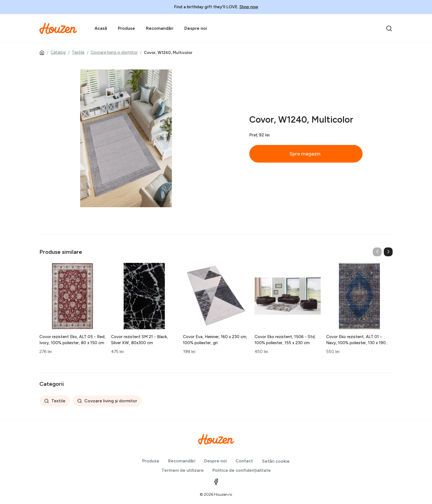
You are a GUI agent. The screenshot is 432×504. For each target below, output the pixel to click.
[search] (389, 28)
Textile (78, 52)
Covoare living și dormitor (114, 52)
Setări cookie (276, 461)
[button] (388, 252)
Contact (244, 461)
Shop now (249, 7)
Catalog (58, 52)
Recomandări (160, 28)
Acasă (101, 28)
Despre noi (196, 28)
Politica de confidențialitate (242, 470)
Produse (126, 28)
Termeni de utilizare (183, 470)
